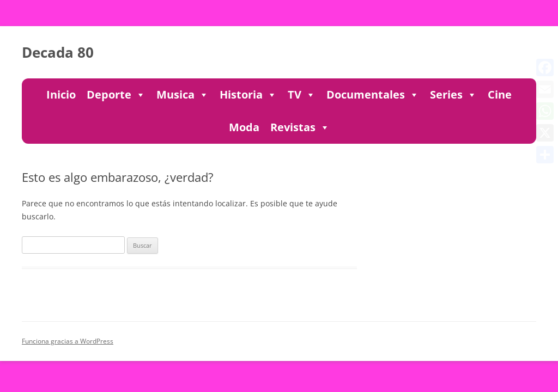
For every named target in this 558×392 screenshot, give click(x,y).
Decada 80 (58, 52)
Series (453, 95)
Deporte (116, 95)
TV (302, 95)
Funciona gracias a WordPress (68, 341)
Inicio (61, 94)
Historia (248, 95)
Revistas (300, 127)
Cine (500, 94)
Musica (183, 95)
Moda (244, 127)
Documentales (373, 95)
